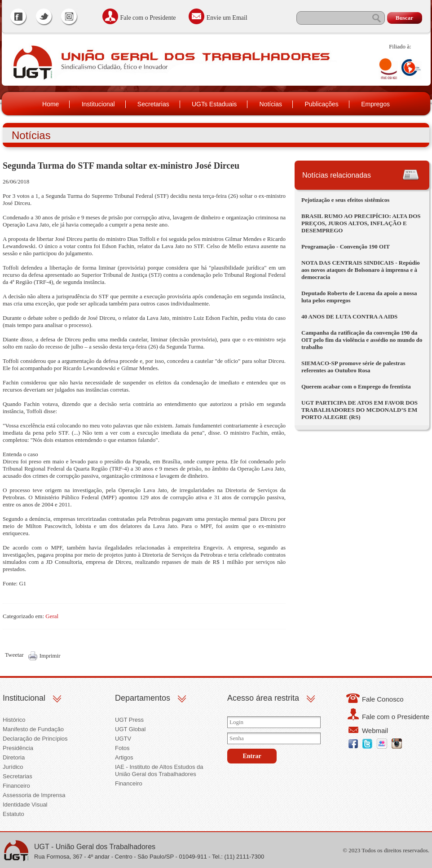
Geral (52, 616)
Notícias (271, 104)
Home (51, 104)
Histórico (14, 720)
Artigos (124, 757)
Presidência (18, 748)
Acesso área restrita (263, 698)
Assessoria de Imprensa (34, 795)
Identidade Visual (25, 805)
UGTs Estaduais (214, 104)
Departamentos (143, 698)
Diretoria (14, 757)
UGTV (123, 739)
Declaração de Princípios (35, 739)
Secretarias (153, 104)
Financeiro (16, 786)
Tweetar (14, 655)
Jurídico (13, 767)
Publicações (322, 104)
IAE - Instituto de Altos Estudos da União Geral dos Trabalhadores (159, 770)
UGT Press (129, 720)
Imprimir (50, 656)
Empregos (375, 104)
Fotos (122, 748)
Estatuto (13, 814)
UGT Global (130, 729)
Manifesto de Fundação (33, 729)
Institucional (98, 104)
